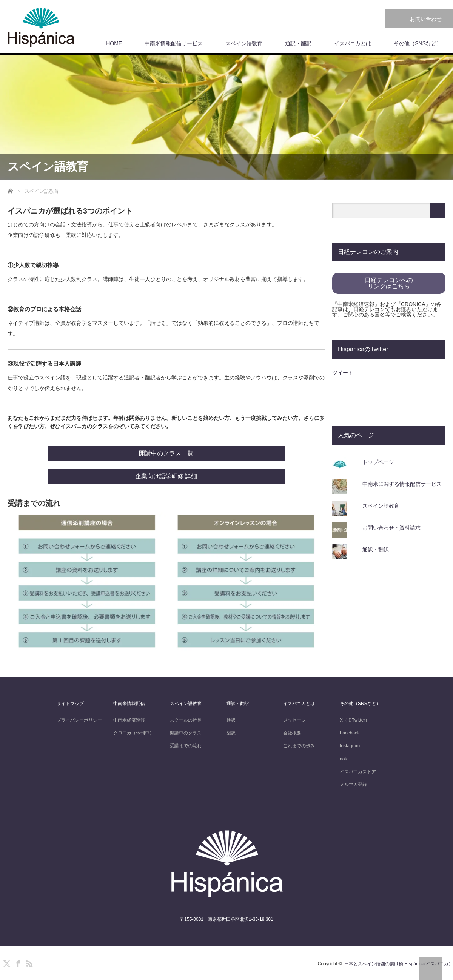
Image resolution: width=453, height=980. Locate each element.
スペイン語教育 (244, 43)
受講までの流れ (186, 746)
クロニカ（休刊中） (134, 733)
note (344, 759)
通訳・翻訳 (298, 43)
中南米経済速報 (129, 720)
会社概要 (292, 733)
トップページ (378, 462)
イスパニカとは (353, 43)
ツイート (343, 373)
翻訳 (231, 733)
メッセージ (294, 720)
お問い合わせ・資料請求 (391, 528)
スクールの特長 (186, 720)
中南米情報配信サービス (174, 43)
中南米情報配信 (129, 704)
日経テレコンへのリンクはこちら (389, 283)
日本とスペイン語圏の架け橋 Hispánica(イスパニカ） (399, 964)
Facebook (350, 733)
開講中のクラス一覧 (166, 453)
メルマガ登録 (353, 785)
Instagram (350, 746)
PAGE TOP (430, 969)
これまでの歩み (299, 746)
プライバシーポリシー (79, 720)
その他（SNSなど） (418, 43)
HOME (114, 43)
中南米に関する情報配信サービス (402, 484)
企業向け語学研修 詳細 (166, 476)
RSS (28, 962)
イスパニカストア (358, 772)
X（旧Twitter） (355, 720)
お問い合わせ (426, 19)
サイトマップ (70, 704)
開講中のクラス (186, 733)
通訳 (231, 720)
